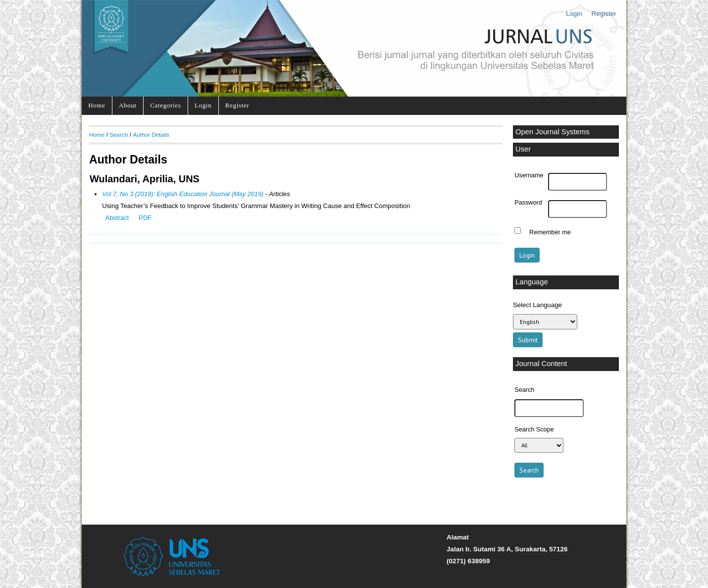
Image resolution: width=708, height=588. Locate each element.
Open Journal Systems (553, 132)
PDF (145, 218)
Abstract (117, 218)
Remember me (550, 232)
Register (604, 14)
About (128, 105)
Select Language (537, 305)
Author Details (151, 134)
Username (529, 175)
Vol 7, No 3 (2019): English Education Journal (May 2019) (183, 194)
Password (528, 203)
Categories (165, 105)
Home (97, 105)
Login (574, 14)
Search (119, 134)
